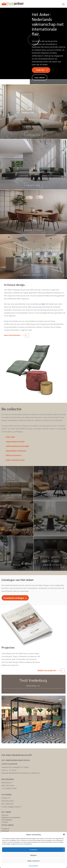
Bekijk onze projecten (50, 670)
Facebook (5, 828)
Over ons (5, 815)
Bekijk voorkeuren (33, 861)
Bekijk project (32, 686)
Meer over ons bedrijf (15, 335)
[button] (64, 834)
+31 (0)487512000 (9, 788)
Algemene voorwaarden (11, 817)
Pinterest (5, 831)
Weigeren (33, 855)
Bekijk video (40, 70)
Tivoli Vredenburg (33, 680)
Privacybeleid (7, 820)
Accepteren (33, 850)
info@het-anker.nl (14, 807)
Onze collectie (40, 78)
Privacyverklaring (34, 866)
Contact (5, 822)
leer (43, 304)
